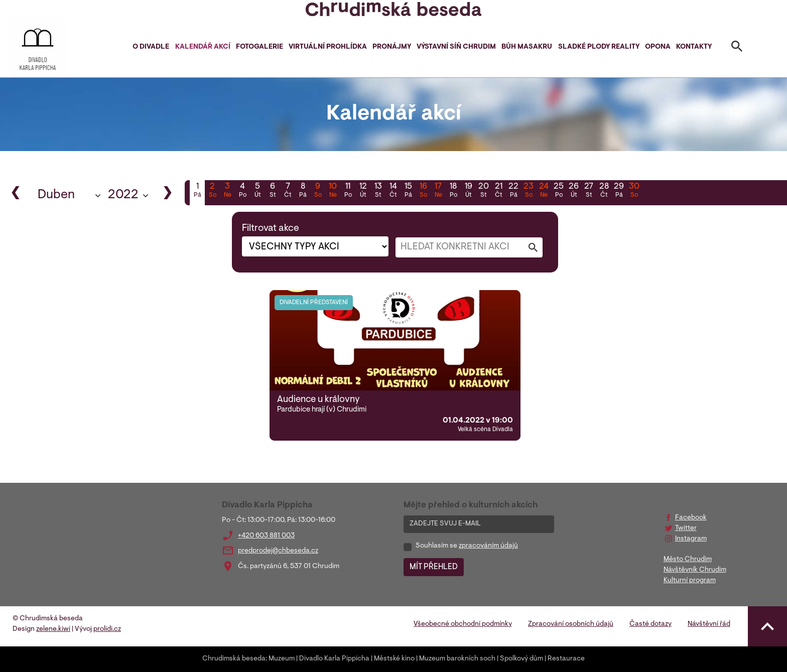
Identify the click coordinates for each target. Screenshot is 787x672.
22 (513, 191)
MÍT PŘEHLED (434, 567)
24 (544, 191)
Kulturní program (690, 581)
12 (363, 191)
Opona (658, 47)
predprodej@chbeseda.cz (278, 551)
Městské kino (394, 659)
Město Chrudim (688, 560)
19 (468, 191)
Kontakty (694, 47)
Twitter (686, 528)
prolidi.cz (107, 629)
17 (438, 191)
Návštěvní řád (709, 624)
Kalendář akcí (203, 47)
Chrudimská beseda (234, 659)
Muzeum (282, 659)
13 (378, 191)
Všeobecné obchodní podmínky (463, 624)
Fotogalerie (259, 47)
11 (348, 191)
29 (619, 191)
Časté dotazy (650, 624)
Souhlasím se (467, 546)
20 (483, 191)
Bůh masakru (527, 47)
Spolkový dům (521, 659)
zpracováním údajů (488, 546)
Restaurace (566, 659)
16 (423, 191)
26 (574, 191)
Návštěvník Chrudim (695, 570)
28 (604, 191)
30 (634, 191)
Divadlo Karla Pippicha (334, 659)
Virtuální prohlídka (328, 47)
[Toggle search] (737, 48)
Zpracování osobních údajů (571, 624)
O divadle (151, 47)
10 (333, 191)
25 (559, 191)
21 (498, 191)
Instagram (691, 539)
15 (408, 191)
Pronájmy (392, 47)
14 (393, 191)
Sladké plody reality (599, 47)
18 (453, 191)
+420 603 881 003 (266, 536)
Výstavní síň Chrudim (456, 47)
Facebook (691, 518)
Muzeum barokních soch (457, 659)
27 (589, 191)
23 (529, 191)
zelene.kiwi (53, 629)
